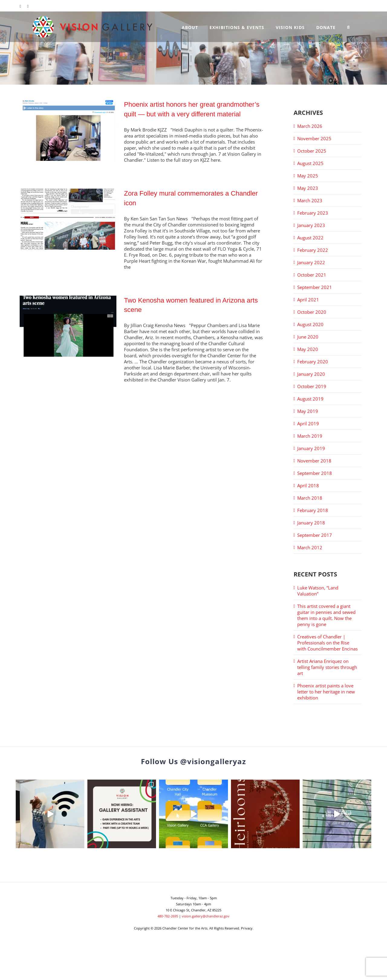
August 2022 (310, 238)
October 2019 (312, 386)
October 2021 (312, 275)
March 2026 (310, 126)
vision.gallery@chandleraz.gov (206, 916)
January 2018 (311, 523)
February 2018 (313, 510)
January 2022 (311, 262)
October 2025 (312, 151)
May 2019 (308, 411)
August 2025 (310, 163)
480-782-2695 (168, 916)
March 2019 (310, 436)
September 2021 (315, 287)
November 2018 (314, 461)
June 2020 (308, 337)
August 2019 (310, 399)
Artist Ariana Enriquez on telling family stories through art (327, 667)
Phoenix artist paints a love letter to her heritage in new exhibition (326, 692)
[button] (348, 27)
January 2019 (311, 448)
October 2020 (312, 312)
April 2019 (308, 423)
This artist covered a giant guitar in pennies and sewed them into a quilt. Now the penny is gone (326, 615)
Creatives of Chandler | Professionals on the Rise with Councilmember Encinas (327, 643)
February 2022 (313, 250)
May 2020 (308, 349)
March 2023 (310, 200)
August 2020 (310, 324)
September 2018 (315, 473)
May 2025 (308, 176)
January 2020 (311, 374)
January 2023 (311, 225)
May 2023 (308, 188)
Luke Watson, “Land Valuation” (318, 591)
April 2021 (308, 300)
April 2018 (308, 485)
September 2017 (315, 535)
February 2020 (313, 362)
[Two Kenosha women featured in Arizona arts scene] (68, 326)
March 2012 (310, 547)
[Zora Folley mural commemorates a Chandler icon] (68, 219)
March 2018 (310, 498)
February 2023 (313, 213)
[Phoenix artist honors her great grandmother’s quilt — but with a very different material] (68, 130)
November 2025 (314, 138)
